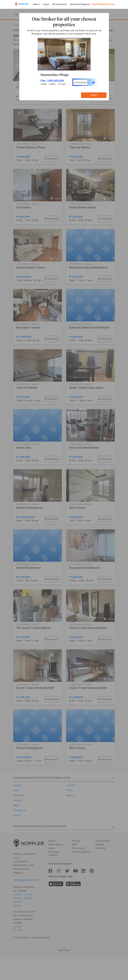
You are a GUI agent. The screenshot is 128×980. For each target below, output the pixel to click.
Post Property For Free (104, 4)
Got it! (94, 95)
